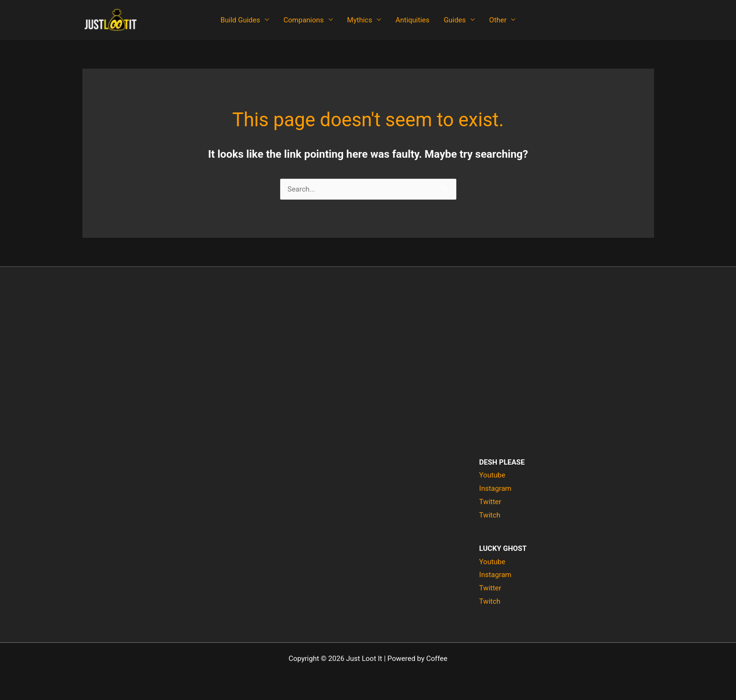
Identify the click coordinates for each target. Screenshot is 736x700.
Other (498, 20)
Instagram (495, 488)
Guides (455, 20)
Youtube (492, 475)
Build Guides (240, 20)
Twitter (490, 502)
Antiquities (412, 20)
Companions (304, 20)
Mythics (360, 20)
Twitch (490, 515)
